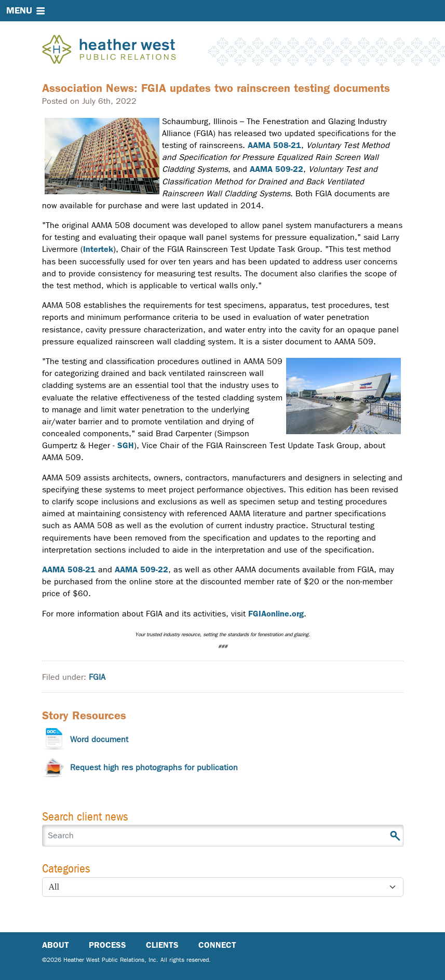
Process (107, 945)
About (56, 945)
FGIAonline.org (276, 614)
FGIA (97, 677)
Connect (217, 945)
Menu (19, 10)
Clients (162, 945)
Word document (99, 739)
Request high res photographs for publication (154, 767)
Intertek (98, 249)
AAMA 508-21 (274, 145)
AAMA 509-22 (277, 169)
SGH (126, 445)
